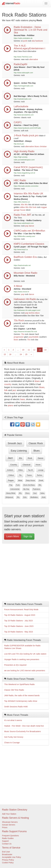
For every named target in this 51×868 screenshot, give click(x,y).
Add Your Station (9, 814)
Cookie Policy (8, 863)
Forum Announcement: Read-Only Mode (21, 609)
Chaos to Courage (12, 743)
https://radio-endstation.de (23, 38)
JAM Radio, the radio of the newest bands (22, 695)
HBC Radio (20, 180)
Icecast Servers (9, 825)
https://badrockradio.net (22, 265)
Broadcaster (7, 854)
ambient (10, 470)
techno (32, 313)
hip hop (26, 489)
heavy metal (11, 493)
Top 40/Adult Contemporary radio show (21, 701)
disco (37, 313)
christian (43, 146)
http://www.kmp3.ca (21, 250)
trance (29, 475)
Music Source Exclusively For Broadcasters (23, 731)
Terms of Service (11, 848)
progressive (19, 337)
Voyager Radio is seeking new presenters (22, 659)
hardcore (39, 41)
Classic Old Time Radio (14, 690)
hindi (43, 497)
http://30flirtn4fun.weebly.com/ (24, 236)
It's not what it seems (13, 720)
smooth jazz (15, 443)
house (23, 210)
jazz (14, 390)
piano (11, 405)
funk (34, 207)
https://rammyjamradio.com (23, 86)
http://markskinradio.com (23, 99)
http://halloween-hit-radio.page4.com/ (27, 310)
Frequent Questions (10, 836)
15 (5, 354)
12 (34, 350)
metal (20, 480)
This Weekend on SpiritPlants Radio (19, 684)
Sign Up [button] (28, 536)
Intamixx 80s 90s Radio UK (28, 194)
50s (18, 497)
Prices (5, 827)
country (8, 384)
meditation (34, 497)
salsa (42, 493)
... (18, 350)
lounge (41, 470)
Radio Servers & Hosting (15, 818)
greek (41, 480)
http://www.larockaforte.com (24, 115)
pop (27, 226)
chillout (11, 475)
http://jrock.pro (19, 144)
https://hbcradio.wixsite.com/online (26, 186)
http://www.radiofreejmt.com (24, 223)
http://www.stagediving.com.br (24, 173)
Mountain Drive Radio (26, 273)
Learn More (13, 536)
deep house (30, 480)
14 (45, 350)
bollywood (9, 497)
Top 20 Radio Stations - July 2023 (18, 621)
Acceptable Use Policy (11, 857)
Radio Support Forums (14, 831)
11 (29, 350)
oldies (23, 207)
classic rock (36, 443)
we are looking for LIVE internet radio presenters (25, 671)
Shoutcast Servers (10, 822)
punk (25, 41)
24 (21, 354)
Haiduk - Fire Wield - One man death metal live (24, 726)
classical (27, 465)
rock (30, 458)
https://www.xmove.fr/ (21, 292)
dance (31, 226)
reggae (44, 207)
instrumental (15, 489)
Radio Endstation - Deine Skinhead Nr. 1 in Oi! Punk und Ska (30, 30)
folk (6, 390)
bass (23, 399)
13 (40, 350)
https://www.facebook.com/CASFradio (27, 128)
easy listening (19, 451)
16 (10, 354)
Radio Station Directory (15, 810)
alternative (34, 59)
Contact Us (7, 844)
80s (23, 205)
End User (6, 852)
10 (23, 350)
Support (5, 841)
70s (23, 334)
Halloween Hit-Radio (25, 299)
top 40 (30, 470)
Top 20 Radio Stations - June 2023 (19, 626)
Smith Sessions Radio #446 (16, 707)
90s (26, 205)
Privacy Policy (8, 860)
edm (25, 497)
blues (37, 146)
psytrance (36, 489)
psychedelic (34, 337)
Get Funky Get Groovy (14, 737)
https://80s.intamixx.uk (22, 202)
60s (20, 493)
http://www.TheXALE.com (23, 57)
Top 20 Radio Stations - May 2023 (19, 632)
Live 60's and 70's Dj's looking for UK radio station (25, 654)
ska (33, 41)
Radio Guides (8, 838)
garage (17, 210)
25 (26, 354)
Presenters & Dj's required (15, 665)
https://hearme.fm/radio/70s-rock (25, 332)
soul (35, 493)
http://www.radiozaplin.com (23, 73)
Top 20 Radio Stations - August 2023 (20, 615)
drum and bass (29, 485)
